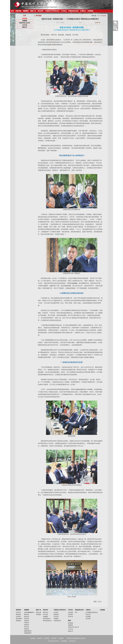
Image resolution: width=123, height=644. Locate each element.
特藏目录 (27, 629)
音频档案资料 (28, 633)
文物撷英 (45, 617)
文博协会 (83, 11)
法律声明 (54, 638)
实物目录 (27, 625)
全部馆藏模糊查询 (29, 612)
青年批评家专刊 (47, 621)
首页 (12, 11)
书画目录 (27, 623)
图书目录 (27, 614)
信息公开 (25, 27)
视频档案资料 (28, 631)
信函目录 (27, 621)
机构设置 (18, 614)
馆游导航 (18, 11)
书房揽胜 (38, 614)
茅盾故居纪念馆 (73, 11)
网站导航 (47, 638)
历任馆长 (18, 617)
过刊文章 (56, 617)
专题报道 (25, 21)
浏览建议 (61, 638)
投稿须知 (56, 614)
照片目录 (27, 627)
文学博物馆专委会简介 (92, 612)
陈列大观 (38, 612)
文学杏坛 (64, 11)
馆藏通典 (26, 11)
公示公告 (25, 25)
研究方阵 (45, 612)
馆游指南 (18, 621)
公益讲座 (70, 612)
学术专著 (45, 614)
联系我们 (40, 638)
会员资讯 (88, 619)
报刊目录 (27, 617)
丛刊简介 (56, 612)
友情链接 (90, 11)
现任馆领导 (19, 619)
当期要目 (56, 619)
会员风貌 (88, 617)
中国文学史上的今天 (25, 23)
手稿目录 (27, 619)
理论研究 (40, 11)
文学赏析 (70, 614)
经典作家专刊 (47, 619)
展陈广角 (33, 11)
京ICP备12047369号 (53, 641)
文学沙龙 (70, 617)
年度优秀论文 (57, 621)
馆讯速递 (25, 19)
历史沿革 (18, 612)
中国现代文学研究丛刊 (52, 11)
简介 (76, 612)
